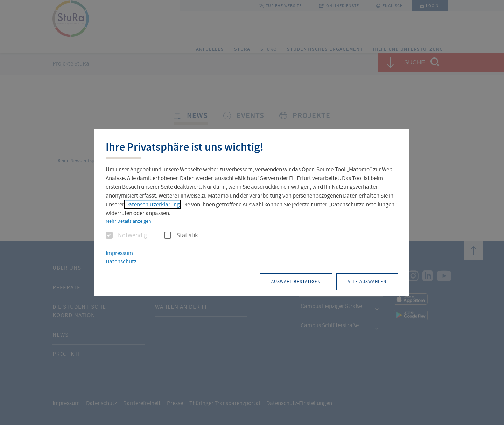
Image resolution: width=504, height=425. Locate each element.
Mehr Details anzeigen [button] (128, 221)
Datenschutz (121, 262)
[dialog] (252, 212)
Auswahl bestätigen (282, 281)
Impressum (119, 253)
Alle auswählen (362, 281)
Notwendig (126, 236)
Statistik (181, 236)
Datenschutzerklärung (153, 205)
